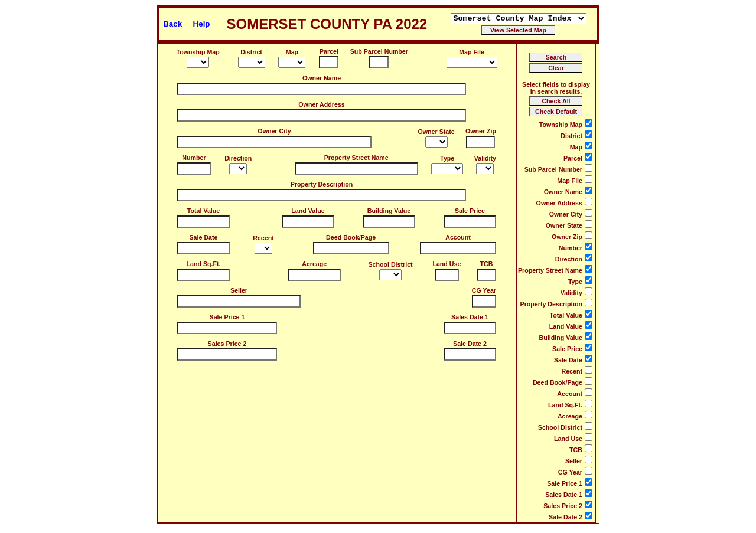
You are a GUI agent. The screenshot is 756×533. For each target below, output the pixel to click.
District (251, 52)
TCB (487, 264)
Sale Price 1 (227, 317)
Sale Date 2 (470, 344)
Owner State (436, 132)
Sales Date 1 (470, 317)
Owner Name (322, 78)
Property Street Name (356, 158)
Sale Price (470, 211)
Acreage (314, 264)
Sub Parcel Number (379, 51)
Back (172, 24)
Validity (485, 158)
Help (202, 24)
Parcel (329, 51)
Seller (239, 290)
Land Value (308, 211)
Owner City (274, 131)
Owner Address (321, 104)
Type (447, 158)
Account (458, 237)
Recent (263, 238)
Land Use (447, 264)
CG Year (484, 290)
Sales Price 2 (227, 344)
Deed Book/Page (351, 237)
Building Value (389, 211)
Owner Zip (481, 131)
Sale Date (204, 237)
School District (390, 264)
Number (194, 158)
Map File (472, 52)
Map (292, 52)
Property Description (322, 184)
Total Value (203, 211)
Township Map (198, 52)
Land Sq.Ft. (203, 264)
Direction (238, 158)
